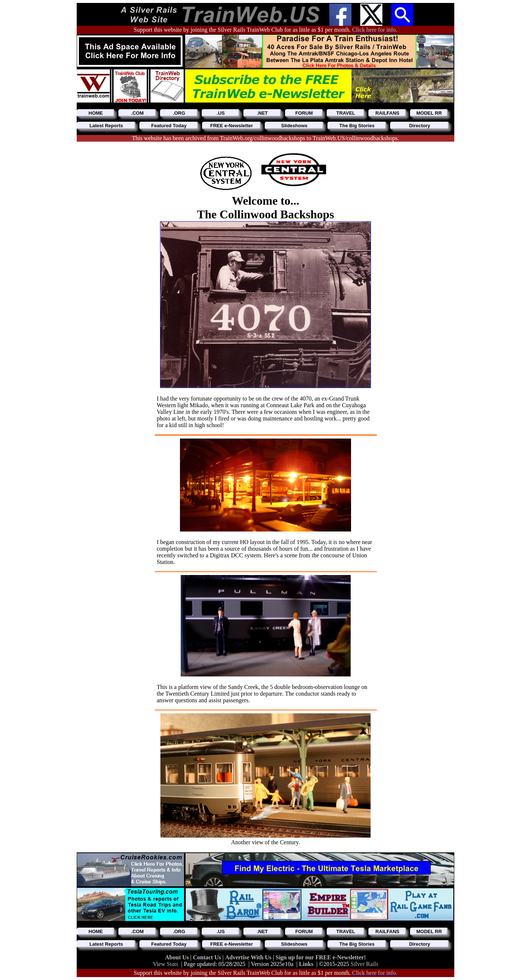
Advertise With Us (249, 957)
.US (221, 113)
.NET (263, 113)
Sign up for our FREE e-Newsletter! (321, 957)
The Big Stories (357, 126)
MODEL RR (429, 113)
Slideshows (294, 126)
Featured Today (169, 126)
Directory (419, 126)
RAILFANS (387, 113)
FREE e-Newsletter (232, 126)
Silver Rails (365, 964)
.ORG (179, 113)
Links (306, 964)
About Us (178, 957)
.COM (138, 113)
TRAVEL (346, 113)
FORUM (304, 113)
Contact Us (208, 957)
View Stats (165, 964)
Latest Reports (106, 126)
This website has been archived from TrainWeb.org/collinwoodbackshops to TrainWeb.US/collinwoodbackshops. (266, 138)
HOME (96, 113)
